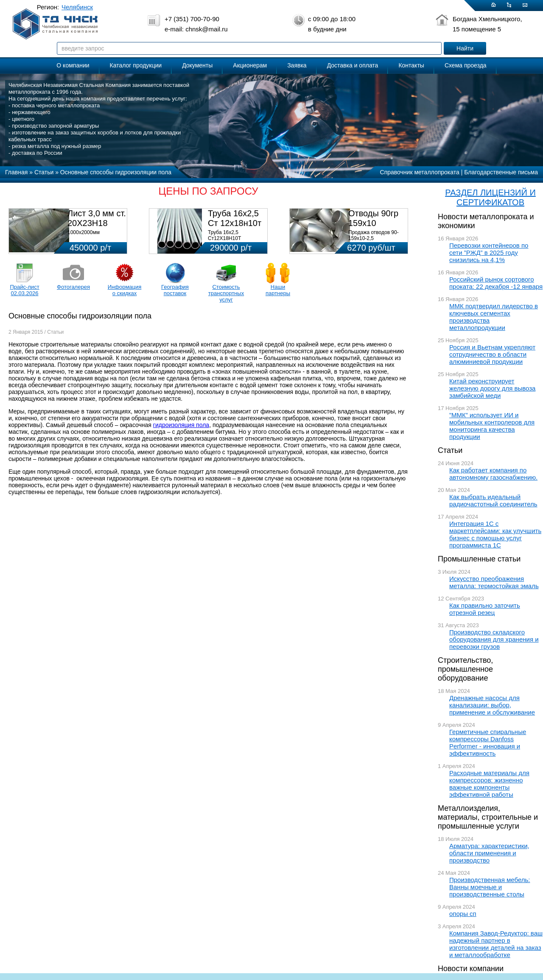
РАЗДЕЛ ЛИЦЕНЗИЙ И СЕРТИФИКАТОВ (490, 197)
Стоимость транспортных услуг (226, 293)
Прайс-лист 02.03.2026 (24, 290)
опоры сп (463, 914)
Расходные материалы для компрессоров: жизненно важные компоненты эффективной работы (489, 784)
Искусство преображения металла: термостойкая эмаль (494, 582)
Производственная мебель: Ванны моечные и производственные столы (490, 887)
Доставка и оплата (353, 65)
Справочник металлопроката (420, 172)
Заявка (297, 65)
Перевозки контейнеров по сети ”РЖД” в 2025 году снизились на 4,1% (489, 253)
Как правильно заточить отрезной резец (485, 609)
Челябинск (77, 7)
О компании (73, 65)
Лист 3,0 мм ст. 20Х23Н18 (97, 218)
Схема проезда (466, 65)
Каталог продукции (136, 65)
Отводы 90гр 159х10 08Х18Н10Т (373, 223)
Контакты (411, 65)
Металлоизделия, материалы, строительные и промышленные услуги (488, 817)
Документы (197, 65)
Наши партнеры (278, 290)
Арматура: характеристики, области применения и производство (489, 853)
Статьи (450, 450)
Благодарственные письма (501, 172)
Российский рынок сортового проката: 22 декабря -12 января (496, 283)
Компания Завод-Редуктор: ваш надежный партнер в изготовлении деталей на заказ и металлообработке (496, 944)
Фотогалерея (73, 287)
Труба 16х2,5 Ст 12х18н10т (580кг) (235, 223)
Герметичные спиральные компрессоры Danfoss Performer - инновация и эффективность (488, 743)
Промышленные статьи (479, 559)
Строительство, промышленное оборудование (465, 669)
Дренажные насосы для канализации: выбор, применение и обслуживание (492, 705)
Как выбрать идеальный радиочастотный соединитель (493, 500)
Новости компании (471, 969)
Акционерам (250, 65)
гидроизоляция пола (181, 425)
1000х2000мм (84, 232)
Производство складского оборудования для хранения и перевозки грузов (494, 639)
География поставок (175, 290)
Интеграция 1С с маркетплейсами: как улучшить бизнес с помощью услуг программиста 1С (495, 534)
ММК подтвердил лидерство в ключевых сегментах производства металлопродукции (494, 317)
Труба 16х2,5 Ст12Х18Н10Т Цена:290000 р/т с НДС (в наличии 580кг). (235, 241)
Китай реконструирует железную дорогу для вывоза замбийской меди (492, 388)
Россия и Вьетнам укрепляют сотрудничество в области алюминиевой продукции (492, 354)
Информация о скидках (125, 290)
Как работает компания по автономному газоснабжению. (493, 474)
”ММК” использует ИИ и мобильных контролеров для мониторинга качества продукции (492, 426)
